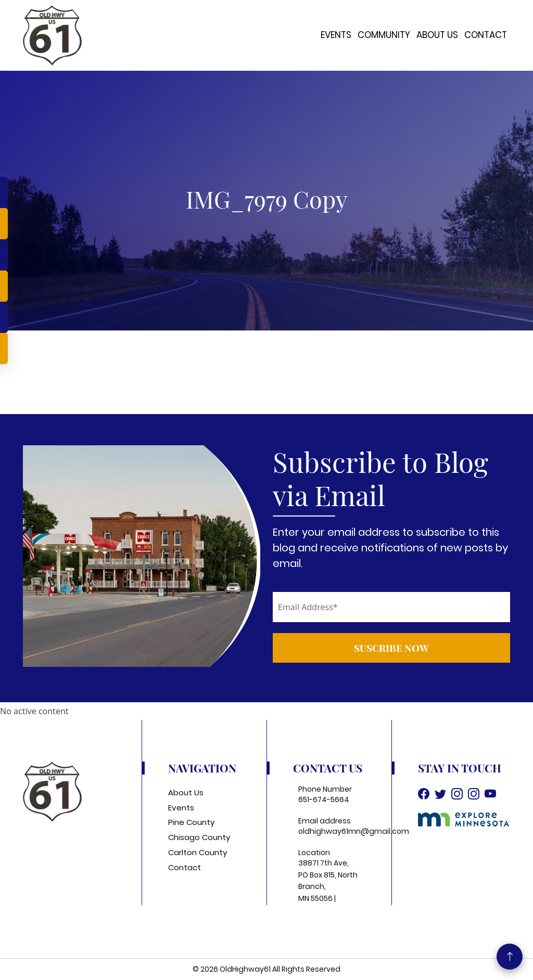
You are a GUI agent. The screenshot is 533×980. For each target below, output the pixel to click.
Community (384, 35)
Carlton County (198, 852)
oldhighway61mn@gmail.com (354, 831)
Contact (486, 35)
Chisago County (199, 837)
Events (336, 35)
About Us (437, 35)
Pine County (191, 822)
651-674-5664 (324, 800)
